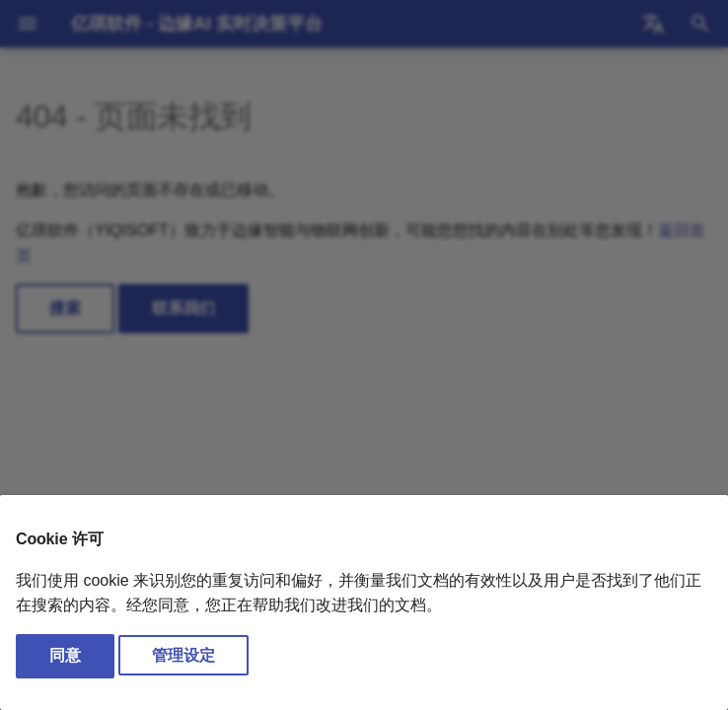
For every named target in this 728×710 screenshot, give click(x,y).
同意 (65, 655)
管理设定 (183, 655)
